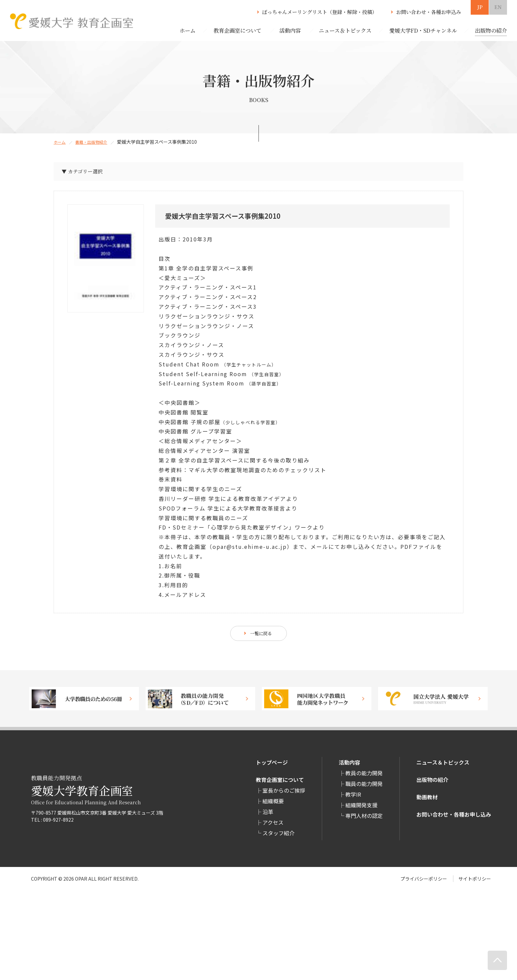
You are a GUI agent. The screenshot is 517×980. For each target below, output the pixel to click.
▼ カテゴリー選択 (85, 173)
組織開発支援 (361, 808)
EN (498, 7)
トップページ (272, 765)
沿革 (268, 815)
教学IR (353, 797)
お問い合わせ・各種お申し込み (454, 817)
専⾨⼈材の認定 (364, 819)
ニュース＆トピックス (443, 765)
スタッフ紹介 (278, 836)
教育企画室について (280, 783)
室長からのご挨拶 (284, 793)
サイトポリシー (475, 882)
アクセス (273, 825)
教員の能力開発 (364, 776)
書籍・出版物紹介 (96, 142)
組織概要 (273, 804)
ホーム (188, 31)
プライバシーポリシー (424, 882)
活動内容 (349, 765)
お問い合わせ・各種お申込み (429, 12)
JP (480, 7)
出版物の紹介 (432, 783)
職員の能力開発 (364, 787)
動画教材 (427, 800)
